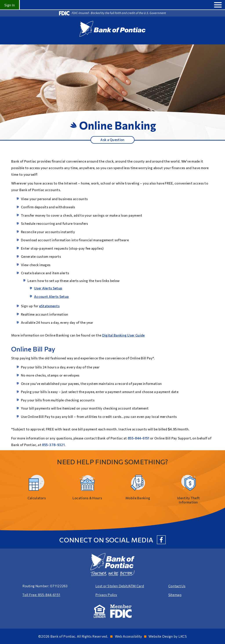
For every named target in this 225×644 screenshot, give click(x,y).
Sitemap (175, 595)
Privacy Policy (106, 595)
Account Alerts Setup (51, 296)
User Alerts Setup (48, 288)
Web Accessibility (128, 636)
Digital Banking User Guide (123, 335)
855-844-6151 (139, 438)
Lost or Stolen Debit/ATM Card (120, 586)
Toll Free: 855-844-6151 (41, 595)
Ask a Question (112, 140)
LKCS (183, 636)
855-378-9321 (53, 445)
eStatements (49, 306)
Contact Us (177, 586)
